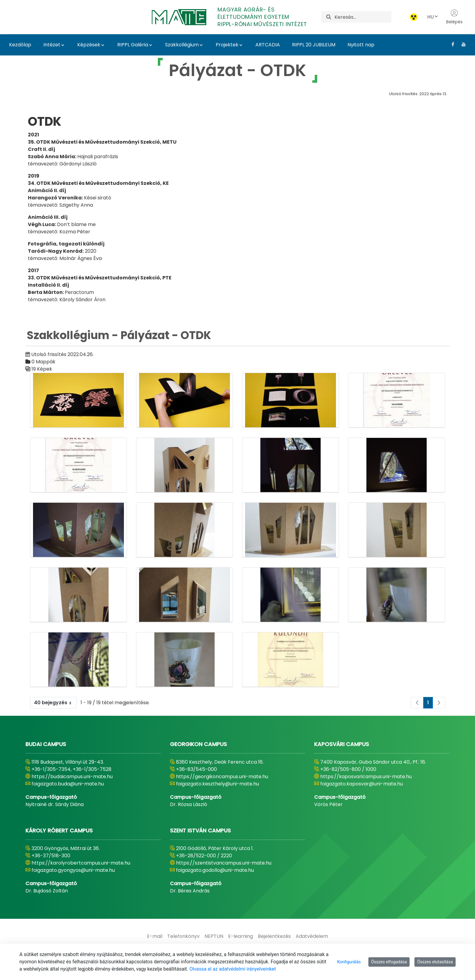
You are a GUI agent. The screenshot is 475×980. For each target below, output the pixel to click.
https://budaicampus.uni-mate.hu (72, 777)
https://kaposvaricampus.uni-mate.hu (366, 777)
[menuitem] (155, 936)
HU (433, 17)
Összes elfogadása (389, 962)
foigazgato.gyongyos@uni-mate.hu (73, 870)
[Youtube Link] (461, 44)
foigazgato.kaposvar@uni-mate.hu (362, 784)
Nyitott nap (361, 45)
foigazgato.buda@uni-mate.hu (68, 784)
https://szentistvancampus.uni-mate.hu (224, 863)
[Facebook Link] (451, 44)
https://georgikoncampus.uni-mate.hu (222, 777)
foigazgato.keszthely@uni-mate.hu (218, 784)
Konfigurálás (349, 962)
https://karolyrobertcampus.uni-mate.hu (81, 863)
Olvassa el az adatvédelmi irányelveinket (233, 969)
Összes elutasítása (435, 962)
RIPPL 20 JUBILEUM (314, 45)
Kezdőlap (20, 45)
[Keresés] (363, 17)
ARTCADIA (268, 45)
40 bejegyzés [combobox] (55, 703)
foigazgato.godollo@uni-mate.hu (215, 870)
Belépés (454, 17)
